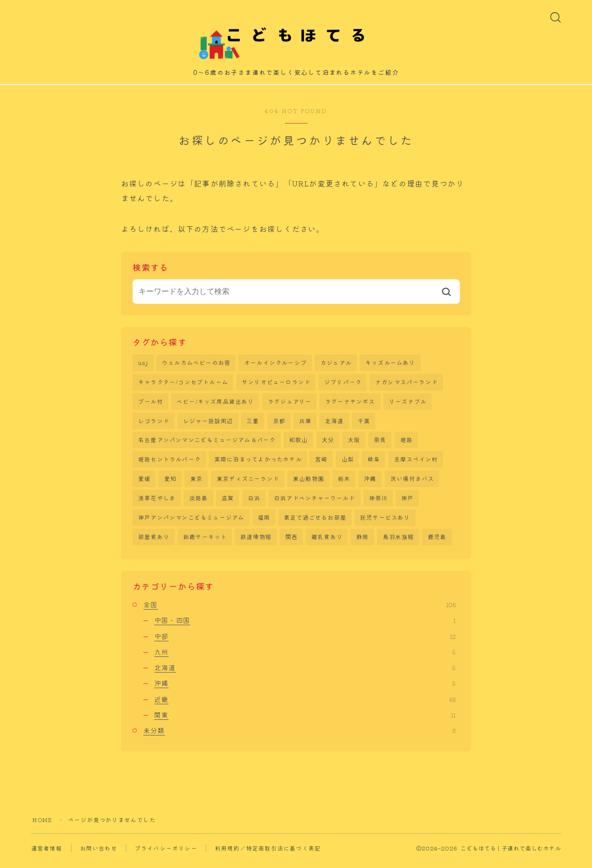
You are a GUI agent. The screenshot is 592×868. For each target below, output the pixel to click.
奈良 (380, 445)
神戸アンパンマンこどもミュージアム (191, 524)
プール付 (151, 406)
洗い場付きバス (412, 484)
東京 (196, 484)
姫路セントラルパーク (169, 465)
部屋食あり (154, 543)
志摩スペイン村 (416, 465)
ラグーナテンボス (350, 406)
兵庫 (305, 426)
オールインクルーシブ (275, 367)
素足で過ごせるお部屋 (315, 524)
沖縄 (370, 484)
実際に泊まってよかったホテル (258, 465)
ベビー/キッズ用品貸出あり (215, 406)
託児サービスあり (385, 524)
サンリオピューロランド (276, 386)
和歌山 (299, 445)
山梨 (348, 465)
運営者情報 (47, 854)
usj (143, 367)
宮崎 (321, 465)
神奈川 (379, 504)
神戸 (407, 504)
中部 (305, 642)
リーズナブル (408, 406)
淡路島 (199, 504)
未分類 (300, 737)
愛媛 (144, 484)
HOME (43, 826)
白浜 (254, 504)
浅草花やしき (157, 504)
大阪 (354, 445)
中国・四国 (305, 627)
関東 (305, 721)
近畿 (305, 705)
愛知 (170, 484)
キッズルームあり (390, 367)
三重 (253, 426)
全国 (300, 611)
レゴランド (154, 426)
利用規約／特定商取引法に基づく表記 (268, 854)
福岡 (264, 524)
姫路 (406, 445)
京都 (279, 426)
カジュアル (336, 367)
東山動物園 (309, 484)
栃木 (344, 484)
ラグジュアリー (290, 406)
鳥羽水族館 (398, 543)
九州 (305, 658)
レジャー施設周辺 (208, 426)
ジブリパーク (343, 386)
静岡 (362, 543)
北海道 (335, 426)
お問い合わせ (99, 854)
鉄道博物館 (256, 543)
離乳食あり (327, 543)
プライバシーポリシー (166, 854)
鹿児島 (437, 543)
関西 (292, 543)
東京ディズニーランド (248, 484)
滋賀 (228, 504)
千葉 (364, 426)
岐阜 (374, 465)
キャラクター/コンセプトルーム (183, 386)
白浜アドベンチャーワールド (315, 504)
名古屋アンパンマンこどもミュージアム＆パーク (207, 445)
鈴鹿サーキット (205, 543)
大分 (328, 445)
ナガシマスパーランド (406, 386)
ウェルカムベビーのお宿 (196, 367)
